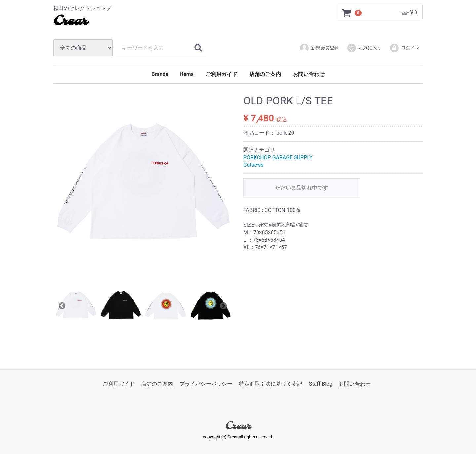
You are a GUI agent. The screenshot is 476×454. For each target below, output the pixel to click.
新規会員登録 (319, 48)
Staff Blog (321, 384)
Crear (70, 21)
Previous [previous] (61, 305)
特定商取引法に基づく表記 (271, 384)
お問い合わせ (309, 74)
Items (187, 74)
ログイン (404, 48)
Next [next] (223, 305)
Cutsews (254, 165)
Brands (160, 74)
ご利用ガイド (221, 74)
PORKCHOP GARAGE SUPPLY (278, 157)
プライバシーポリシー (206, 384)
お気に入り (364, 48)
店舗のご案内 (265, 74)
